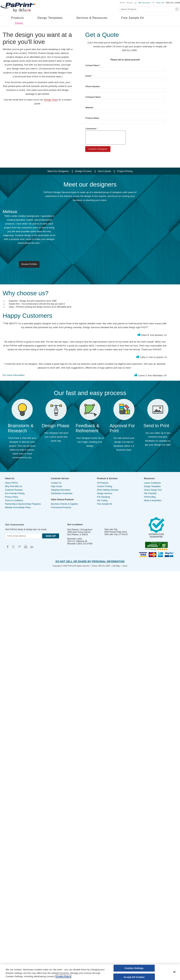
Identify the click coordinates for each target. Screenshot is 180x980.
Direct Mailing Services (108, 490)
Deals (19, 23)
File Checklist (150, 493)
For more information (14, 375)
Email (89, 76)
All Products (103, 483)
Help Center (57, 486)
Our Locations (75, 524)
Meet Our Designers (58, 171)
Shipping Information (61, 490)
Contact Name (93, 65)
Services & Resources (92, 18)
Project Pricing (125, 171)
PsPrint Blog (150, 497)
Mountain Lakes (75, 539)
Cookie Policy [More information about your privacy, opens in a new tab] (63, 976)
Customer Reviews (14, 490)
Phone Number (93, 86)
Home (125, 566)
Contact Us (56, 483)
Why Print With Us (13, 486)
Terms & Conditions (14, 500)
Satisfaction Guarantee (62, 493)
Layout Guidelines (152, 483)
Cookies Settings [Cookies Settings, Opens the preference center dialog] (134, 968)
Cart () (160, 3)
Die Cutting (102, 500)
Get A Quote (104, 171)
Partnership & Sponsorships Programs (23, 504)
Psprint (8, 547)
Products (17, 18)
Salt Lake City (111, 529)
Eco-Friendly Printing (15, 493)
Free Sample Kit (133, 18)
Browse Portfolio (29, 264)
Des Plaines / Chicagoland (80, 530)
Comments (91, 129)
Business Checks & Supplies (64, 504)
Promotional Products (61, 507)
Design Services (105, 493)
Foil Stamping (103, 497)
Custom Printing (105, 486)
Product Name (92, 118)
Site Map (116, 566)
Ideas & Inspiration (153, 500)
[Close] (174, 972)
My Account (144, 3)
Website (89, 108)
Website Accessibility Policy (18, 507)
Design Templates (50, 18)
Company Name (93, 97)
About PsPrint (11, 483)
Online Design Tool (153, 490)
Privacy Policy (12, 497)
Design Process (83, 171)
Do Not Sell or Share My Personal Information (90, 561)
